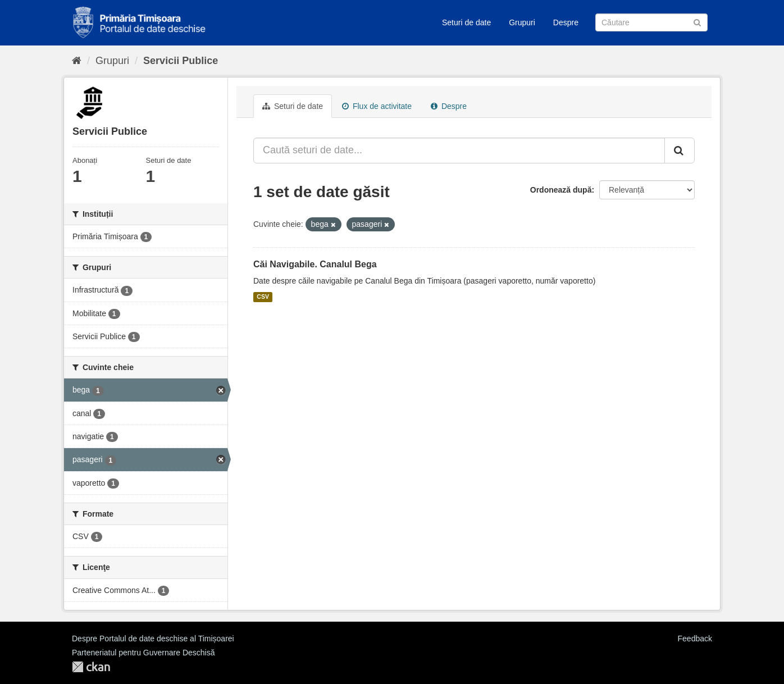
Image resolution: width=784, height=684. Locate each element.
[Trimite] (697, 22)
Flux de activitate (377, 106)
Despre (566, 22)
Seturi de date (466, 22)
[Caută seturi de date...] (459, 151)
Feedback (695, 639)
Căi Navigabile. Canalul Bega (315, 264)
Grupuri (522, 22)
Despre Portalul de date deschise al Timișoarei (153, 639)
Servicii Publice (181, 61)
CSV (263, 297)
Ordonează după (561, 190)
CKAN (91, 667)
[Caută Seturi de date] (651, 22)
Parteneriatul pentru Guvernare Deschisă (143, 653)
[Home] (77, 61)
